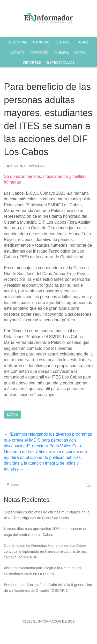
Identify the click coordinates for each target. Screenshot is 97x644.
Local (13, 415)
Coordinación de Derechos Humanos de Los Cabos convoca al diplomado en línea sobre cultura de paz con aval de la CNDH (45, 551)
